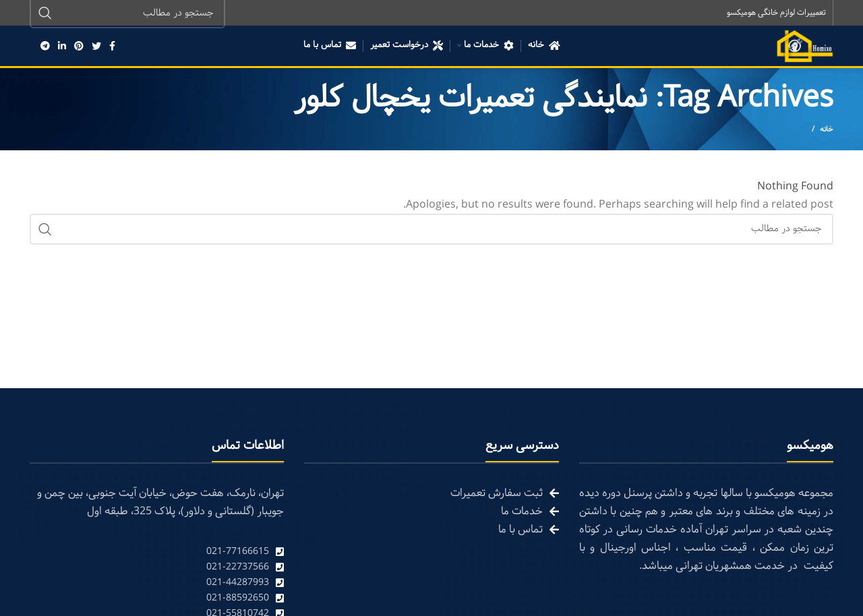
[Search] (431, 230)
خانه (827, 131)
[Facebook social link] (112, 47)
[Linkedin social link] (62, 47)
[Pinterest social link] (79, 47)
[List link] (157, 553)
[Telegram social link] (45, 47)
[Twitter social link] (96, 47)
